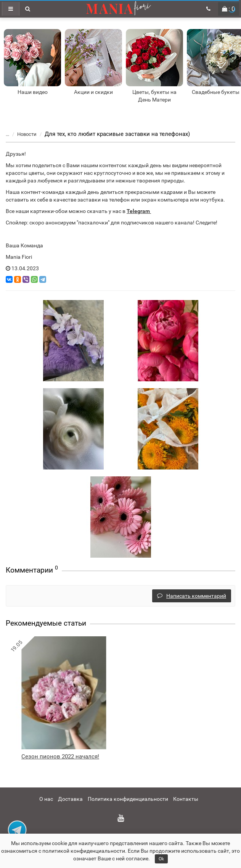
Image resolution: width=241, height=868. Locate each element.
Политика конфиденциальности (128, 799)
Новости (22, 134)
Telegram (138, 211)
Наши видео (33, 92)
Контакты (186, 799)
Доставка (70, 799)
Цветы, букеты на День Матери (154, 96)
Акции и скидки (93, 92)
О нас (46, 799)
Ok (161, 859)
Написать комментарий (192, 596)
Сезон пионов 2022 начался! (60, 757)
